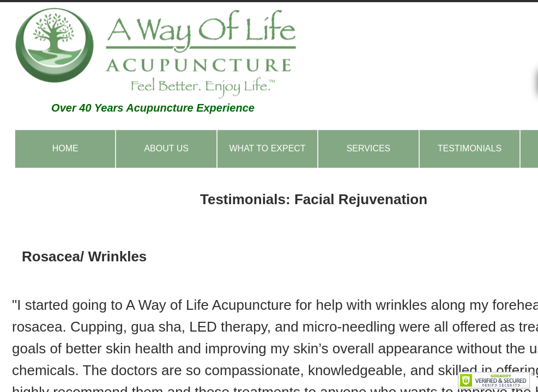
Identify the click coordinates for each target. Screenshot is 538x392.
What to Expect (267, 148)
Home (65, 148)
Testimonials (470, 148)
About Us (166, 148)
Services (369, 148)
